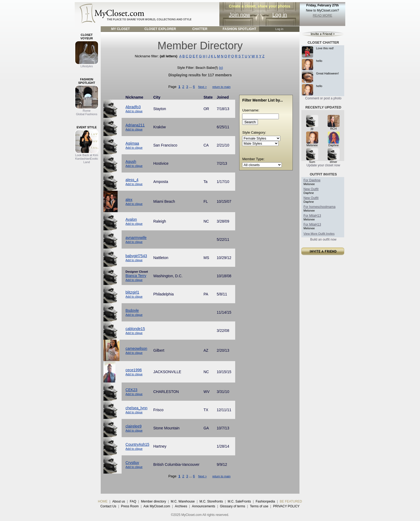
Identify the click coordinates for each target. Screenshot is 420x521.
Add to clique (134, 111)
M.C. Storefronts (211, 501)
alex (129, 200)
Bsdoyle (132, 310)
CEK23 (132, 390)
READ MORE (323, 16)
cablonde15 (135, 329)
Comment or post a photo (323, 98)
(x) (221, 68)
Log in (280, 15)
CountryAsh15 (138, 444)
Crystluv (132, 463)
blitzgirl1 (132, 292)
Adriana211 (135, 125)
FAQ (133, 501)
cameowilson (136, 348)
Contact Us (108, 506)
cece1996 (134, 370)
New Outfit (311, 189)
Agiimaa (132, 143)
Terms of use (259, 506)
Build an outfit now (323, 239)
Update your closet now (323, 165)
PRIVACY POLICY (286, 506)
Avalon (131, 219)
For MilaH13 (312, 216)
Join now (240, 15)
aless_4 (132, 180)
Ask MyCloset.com (157, 506)
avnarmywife (136, 238)
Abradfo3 (133, 107)
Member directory (153, 501)
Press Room (130, 506)
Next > (202, 87)
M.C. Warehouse (183, 501)
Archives (181, 506)
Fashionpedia (265, 501)
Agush (131, 162)
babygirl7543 (136, 256)
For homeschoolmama (319, 207)
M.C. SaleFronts (239, 501)
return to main (222, 87)
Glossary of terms (232, 506)
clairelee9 (134, 426)
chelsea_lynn (137, 408)
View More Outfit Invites (319, 234)
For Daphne (312, 180)
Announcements (204, 506)
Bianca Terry (136, 276)
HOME (103, 501)
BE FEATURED (291, 501)
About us (119, 501)
